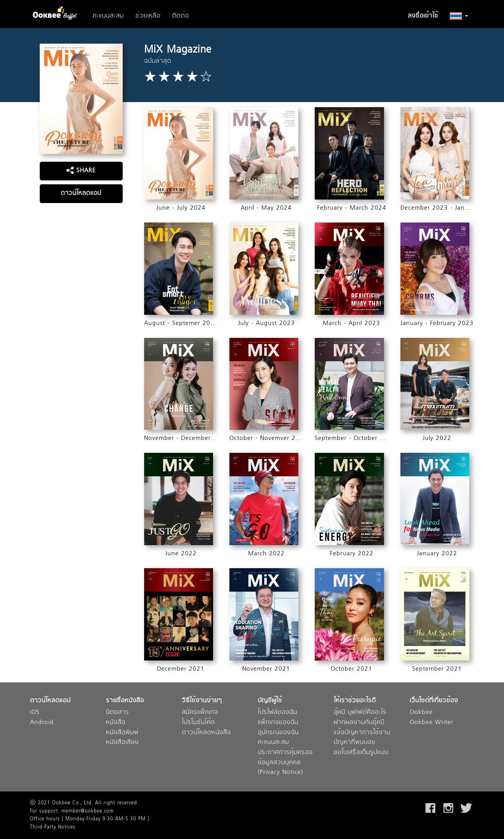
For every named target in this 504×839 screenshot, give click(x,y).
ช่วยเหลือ (148, 16)
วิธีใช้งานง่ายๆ (202, 701)
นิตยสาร (117, 713)
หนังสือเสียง (122, 743)
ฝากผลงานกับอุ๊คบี (359, 723)
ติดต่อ (181, 16)
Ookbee (421, 713)
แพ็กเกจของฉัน (278, 723)
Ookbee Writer (432, 723)
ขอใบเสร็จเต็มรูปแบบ (361, 753)
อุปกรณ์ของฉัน (278, 733)
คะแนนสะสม (108, 16)
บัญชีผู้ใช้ (270, 701)
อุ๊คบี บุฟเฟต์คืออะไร (360, 713)
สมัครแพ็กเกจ (200, 713)
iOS (35, 713)
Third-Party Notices (53, 827)
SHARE (81, 171)
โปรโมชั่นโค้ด (198, 723)
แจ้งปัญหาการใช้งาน (362, 733)
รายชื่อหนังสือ (125, 701)
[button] (459, 16)
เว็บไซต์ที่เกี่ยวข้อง (434, 701)
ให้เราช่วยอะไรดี (355, 701)
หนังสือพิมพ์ (122, 733)
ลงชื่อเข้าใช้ (423, 16)
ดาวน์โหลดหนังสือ (206, 733)
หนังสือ (116, 723)
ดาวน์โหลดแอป (81, 193)
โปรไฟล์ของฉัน (278, 713)
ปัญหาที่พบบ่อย (355, 743)
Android (42, 723)
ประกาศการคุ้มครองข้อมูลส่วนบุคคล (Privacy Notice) (285, 763)
